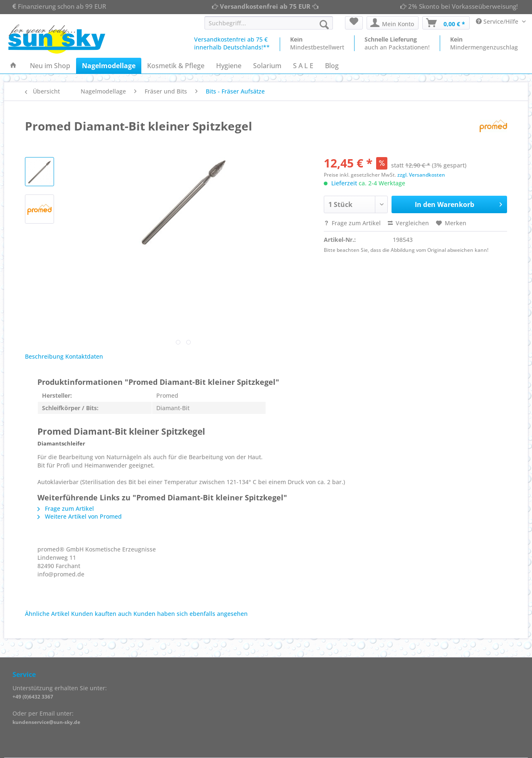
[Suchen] (324, 25)
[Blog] (332, 66)
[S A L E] (303, 66)
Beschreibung (44, 356)
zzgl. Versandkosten (421, 175)
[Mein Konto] (393, 23)
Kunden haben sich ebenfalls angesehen (191, 614)
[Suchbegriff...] (269, 23)
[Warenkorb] (446, 23)
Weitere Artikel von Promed (80, 516)
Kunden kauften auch (101, 614)
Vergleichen (408, 223)
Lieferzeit (344, 183)
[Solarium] (267, 66)
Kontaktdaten (84, 356)
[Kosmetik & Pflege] (176, 66)
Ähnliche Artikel (47, 614)
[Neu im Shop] (50, 66)
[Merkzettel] (354, 23)
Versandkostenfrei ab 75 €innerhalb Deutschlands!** (232, 43)
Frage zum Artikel (352, 223)
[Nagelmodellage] (109, 66)
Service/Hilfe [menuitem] (498, 21)
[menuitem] (269, 27)
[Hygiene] (229, 66)
